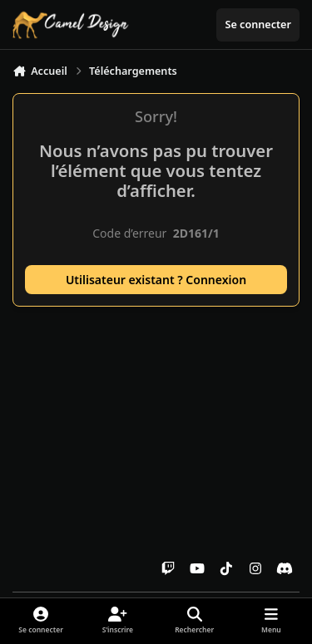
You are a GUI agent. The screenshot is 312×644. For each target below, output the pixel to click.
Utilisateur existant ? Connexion (156, 280)
